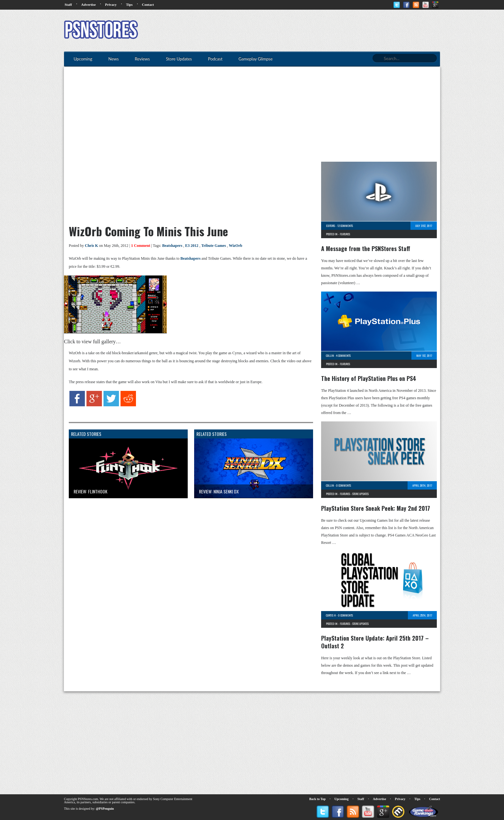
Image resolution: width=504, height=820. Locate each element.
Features (345, 234)
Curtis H (331, 615)
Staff (68, 5)
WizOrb (236, 246)
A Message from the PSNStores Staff (366, 248)
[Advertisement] (323, 31)
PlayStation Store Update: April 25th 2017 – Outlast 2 (375, 642)
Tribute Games (214, 246)
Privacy (111, 5)
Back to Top (317, 799)
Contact (148, 5)
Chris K (91, 246)
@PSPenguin (105, 809)
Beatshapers (172, 246)
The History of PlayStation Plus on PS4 (369, 378)
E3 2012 (192, 246)
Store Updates (360, 494)
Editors (330, 226)
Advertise (89, 5)
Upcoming (342, 799)
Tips (129, 5)
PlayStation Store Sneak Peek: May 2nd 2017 (376, 508)
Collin (330, 356)
